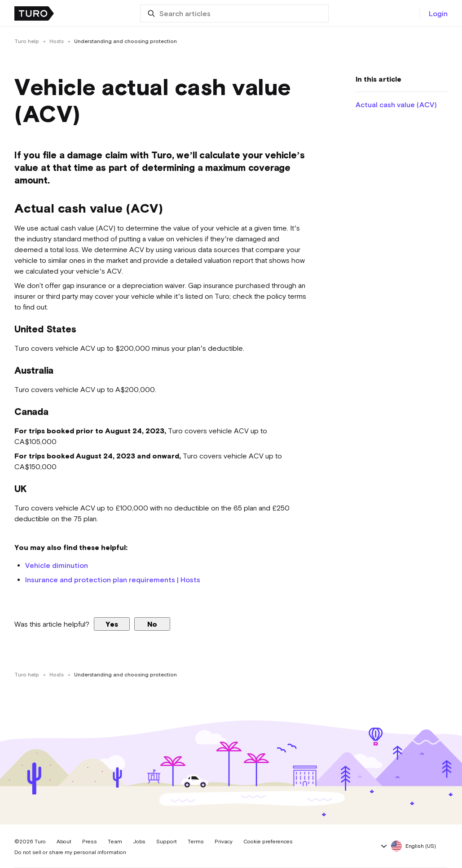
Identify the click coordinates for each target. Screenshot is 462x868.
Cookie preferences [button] (268, 842)
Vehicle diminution (57, 565)
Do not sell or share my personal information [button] (70, 852)
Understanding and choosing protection (125, 41)
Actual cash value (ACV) (396, 105)
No (152, 624)
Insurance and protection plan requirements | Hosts (113, 580)
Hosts (57, 41)
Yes (112, 624)
